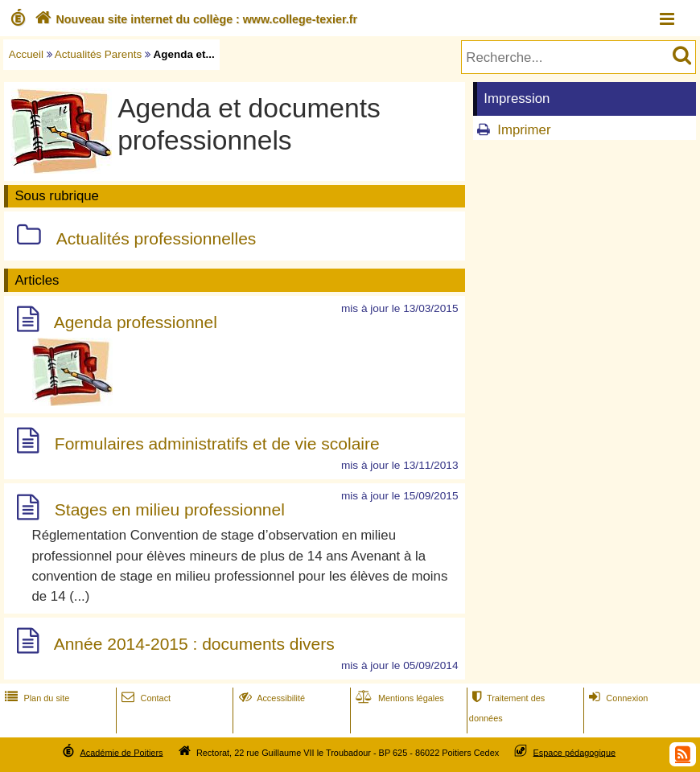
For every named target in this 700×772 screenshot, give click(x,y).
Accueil (26, 54)
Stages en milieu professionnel (170, 510)
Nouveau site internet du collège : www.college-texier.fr (194, 19)
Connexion (617, 698)
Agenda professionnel (136, 322)
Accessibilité (271, 698)
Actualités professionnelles (156, 238)
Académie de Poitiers (121, 752)
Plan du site (35, 698)
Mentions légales (398, 698)
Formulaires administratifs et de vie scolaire (217, 443)
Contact (144, 698)
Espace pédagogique (575, 752)
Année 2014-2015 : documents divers (194, 644)
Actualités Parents (98, 54)
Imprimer (524, 130)
